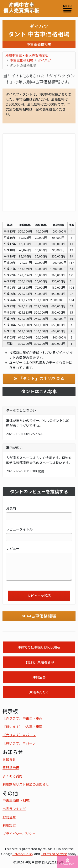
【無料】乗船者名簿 (39, 662)
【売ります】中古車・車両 (22, 718)
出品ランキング (14, 809)
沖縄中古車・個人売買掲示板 (27, 55)
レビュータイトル (19, 529)
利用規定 (9, 825)
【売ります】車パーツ (19, 735)
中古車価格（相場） (17, 800)
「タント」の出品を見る (41, 379)
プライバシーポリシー (19, 834)
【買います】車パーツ (19, 743)
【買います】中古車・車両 (22, 727)
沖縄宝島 (39, 677)
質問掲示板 (11, 768)
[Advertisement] (39, 173)
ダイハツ (44, 60)
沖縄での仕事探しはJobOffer (39, 647)
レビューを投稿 (39, 596)
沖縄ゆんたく (39, 692)
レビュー (13, 549)
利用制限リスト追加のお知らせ (26, 784)
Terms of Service (54, 854)
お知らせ (9, 760)
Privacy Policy (23, 854)
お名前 (11, 508)
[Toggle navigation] (67, 9)
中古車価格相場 (21, 60)
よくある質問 (12, 776)
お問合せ (9, 817)
